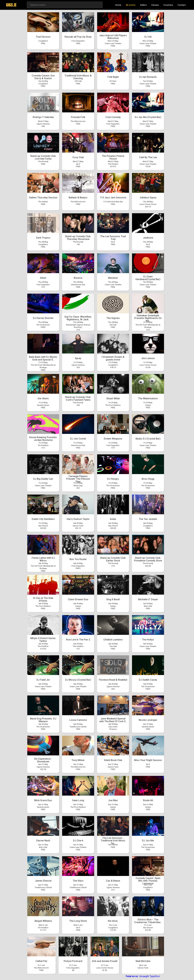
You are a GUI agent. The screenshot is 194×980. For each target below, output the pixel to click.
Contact (182, 5)
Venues (155, 5)
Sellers (143, 5)
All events (131, 5)
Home (118, 5)
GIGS (11, 5)
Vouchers (168, 5)
